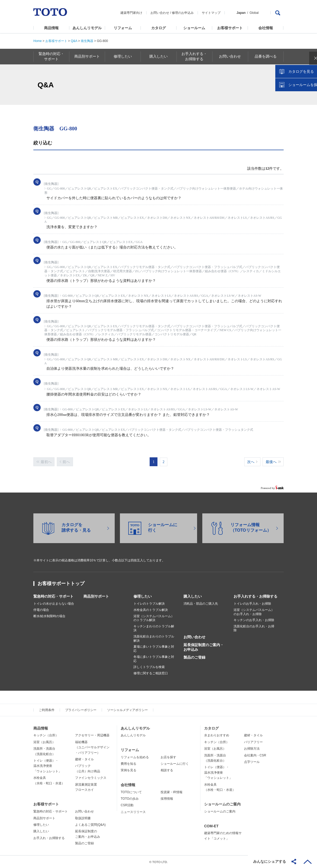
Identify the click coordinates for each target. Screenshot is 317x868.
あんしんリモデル (87, 28)
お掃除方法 (252, 748)
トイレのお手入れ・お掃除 (252, 603)
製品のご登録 (194, 657)
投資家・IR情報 (172, 792)
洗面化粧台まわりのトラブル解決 (154, 638)
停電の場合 (41, 610)
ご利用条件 (47, 710)
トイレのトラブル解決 (149, 603)
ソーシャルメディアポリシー (127, 710)
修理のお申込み (183, 13)
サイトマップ (211, 13)
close (310, 85)
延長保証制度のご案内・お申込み (204, 647)
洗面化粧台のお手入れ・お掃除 (254, 628)
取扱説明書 (83, 818)
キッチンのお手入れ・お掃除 (254, 620)
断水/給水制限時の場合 (49, 616)
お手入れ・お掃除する (49, 838)
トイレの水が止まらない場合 (54, 603)
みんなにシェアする (270, 861)
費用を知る (129, 763)
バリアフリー (253, 742)
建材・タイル (84, 759)
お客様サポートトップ (61, 583)
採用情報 (167, 798)
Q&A (74, 41)
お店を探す (168, 757)
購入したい (193, 596)
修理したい (143, 596)
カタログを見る (296, 98)
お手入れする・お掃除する (255, 596)
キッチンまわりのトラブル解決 (154, 628)
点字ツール (252, 762)
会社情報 (266, 28)
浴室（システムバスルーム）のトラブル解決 (154, 618)
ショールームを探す (300, 111)
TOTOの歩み (130, 798)
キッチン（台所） (46, 735)
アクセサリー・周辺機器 (92, 735)
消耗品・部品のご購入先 (201, 603)
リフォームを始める (135, 757)
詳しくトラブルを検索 (149, 667)
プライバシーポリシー (81, 710)
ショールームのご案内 (222, 804)
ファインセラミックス (91, 778)
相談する (167, 770)
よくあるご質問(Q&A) (90, 824)
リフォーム (123, 28)
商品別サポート (96, 596)
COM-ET (211, 826)
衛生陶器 (87, 41)
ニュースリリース (133, 812)
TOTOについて (131, 792)
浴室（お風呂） (44, 742)
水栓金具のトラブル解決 (151, 610)
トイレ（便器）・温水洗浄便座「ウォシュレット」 (47, 766)
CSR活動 (127, 805)
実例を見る (129, 770)
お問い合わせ (160, 13)
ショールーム (194, 28)
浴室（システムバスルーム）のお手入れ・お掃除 (254, 612)
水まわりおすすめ (217, 735)
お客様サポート (230, 28)
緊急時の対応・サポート (53, 596)
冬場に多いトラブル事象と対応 (154, 659)
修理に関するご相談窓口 (151, 673)
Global (254, 13)
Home (38, 41)
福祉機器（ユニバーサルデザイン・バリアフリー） (92, 747)
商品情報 (51, 28)
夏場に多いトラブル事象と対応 (154, 648)
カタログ (159, 28)
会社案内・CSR (255, 755)
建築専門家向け (131, 13)
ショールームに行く (175, 763)
